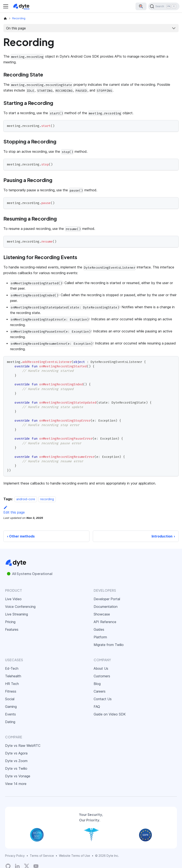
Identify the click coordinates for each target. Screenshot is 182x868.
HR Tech (12, 684)
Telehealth (13, 676)
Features (12, 629)
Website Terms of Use (75, 856)
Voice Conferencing (20, 607)
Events (10, 714)
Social (10, 699)
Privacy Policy (15, 856)
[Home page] (5, 18)
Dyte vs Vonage (18, 776)
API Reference (105, 622)
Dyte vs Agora (16, 753)
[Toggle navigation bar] (6, 6)
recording (47, 499)
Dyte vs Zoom (16, 761)
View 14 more (16, 784)
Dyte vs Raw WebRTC (23, 746)
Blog (97, 684)
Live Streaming (16, 614)
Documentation (106, 607)
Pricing (10, 622)
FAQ (97, 707)
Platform (100, 637)
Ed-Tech (12, 668)
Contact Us (103, 699)
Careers (100, 691)
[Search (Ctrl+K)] (164, 6)
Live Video (13, 599)
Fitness (11, 691)
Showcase (102, 614)
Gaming (11, 707)
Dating (10, 722)
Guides (99, 629)
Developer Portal (107, 599)
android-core (26, 499)
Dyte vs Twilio (16, 768)
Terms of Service (42, 856)
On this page (16, 28)
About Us (101, 668)
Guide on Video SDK (110, 714)
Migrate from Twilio (109, 645)
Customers (102, 676)
